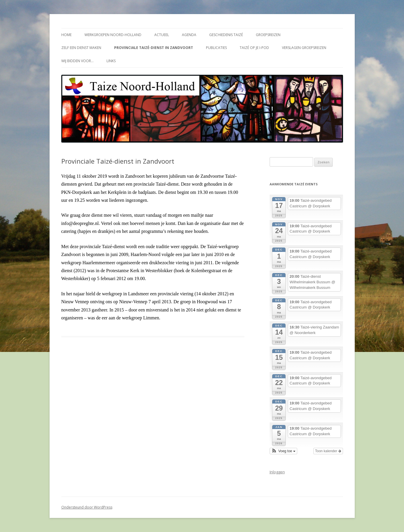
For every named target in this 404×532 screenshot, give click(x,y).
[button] (284, 451)
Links (111, 61)
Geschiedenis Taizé (226, 35)
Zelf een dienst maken (81, 48)
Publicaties (216, 48)
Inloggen (277, 472)
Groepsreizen (268, 35)
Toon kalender (328, 451)
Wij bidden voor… (77, 61)
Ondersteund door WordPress (87, 507)
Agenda (189, 35)
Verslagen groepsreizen (304, 48)
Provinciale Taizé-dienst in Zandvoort (154, 48)
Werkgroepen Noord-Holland (113, 35)
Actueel (162, 35)
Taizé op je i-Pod (254, 48)
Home (66, 35)
